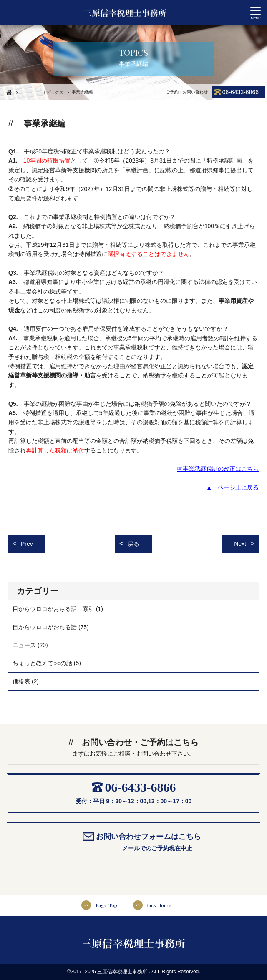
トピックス (53, 92)
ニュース (24, 645)
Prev (27, 544)
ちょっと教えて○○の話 (42, 663)
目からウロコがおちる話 (45, 627)
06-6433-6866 (241, 92)
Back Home (158, 905)
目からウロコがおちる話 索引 (53, 609)
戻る (133, 544)
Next (240, 544)
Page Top (106, 905)
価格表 (21, 681)
